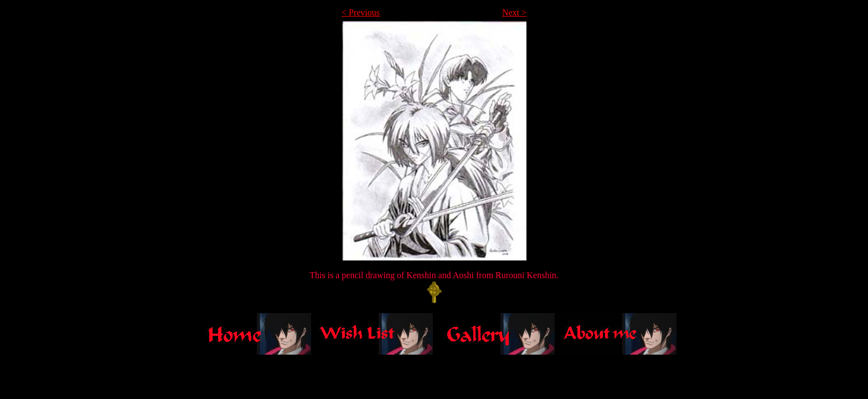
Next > (514, 12)
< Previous (361, 12)
